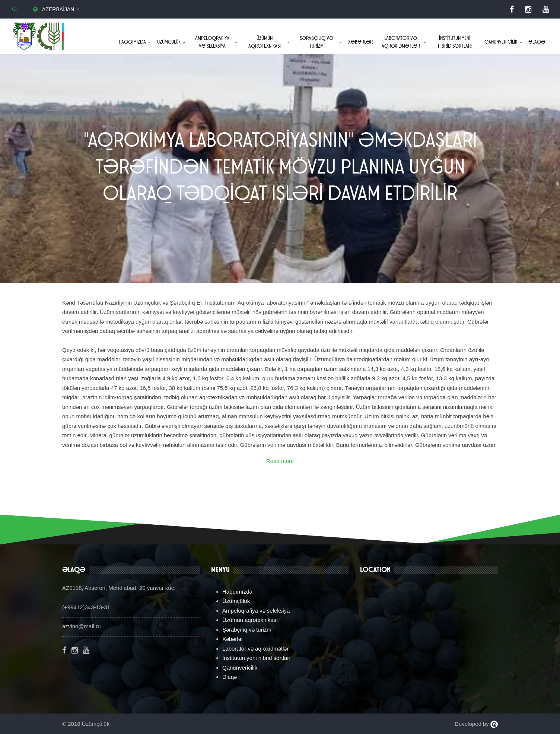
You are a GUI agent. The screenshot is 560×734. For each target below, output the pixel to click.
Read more (280, 461)
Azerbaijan (53, 9)
